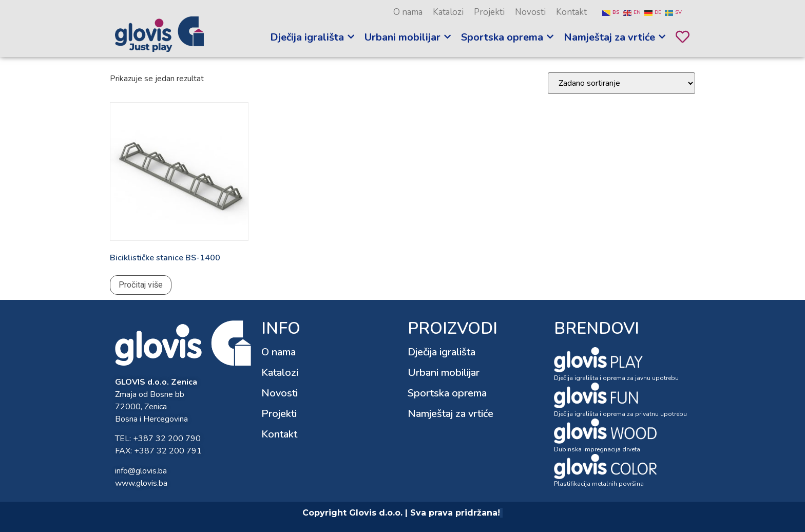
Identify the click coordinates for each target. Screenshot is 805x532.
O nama (408, 12)
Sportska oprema (447, 393)
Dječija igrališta (442, 352)
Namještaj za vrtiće (451, 414)
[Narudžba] (621, 83)
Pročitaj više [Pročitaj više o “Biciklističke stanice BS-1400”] (141, 285)
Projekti (489, 12)
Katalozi (448, 12)
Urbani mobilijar (444, 373)
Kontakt (571, 12)
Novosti (530, 12)
